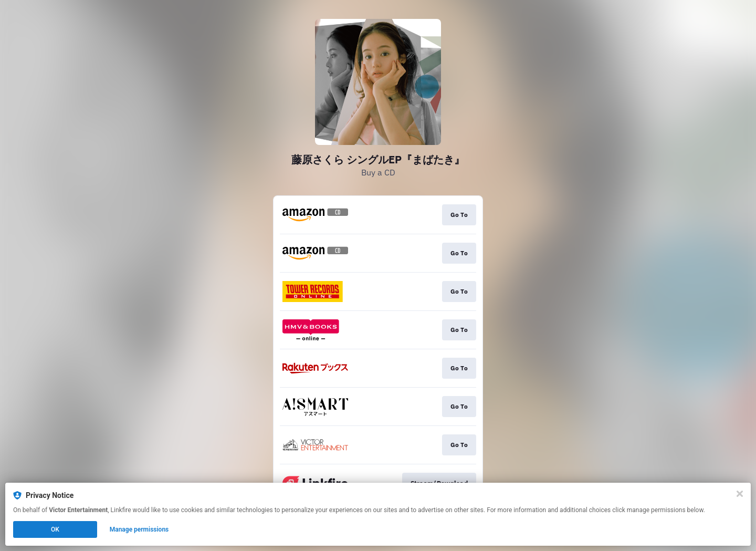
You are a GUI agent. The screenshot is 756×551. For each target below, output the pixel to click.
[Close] (740, 494)
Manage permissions (139, 529)
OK (55, 529)
